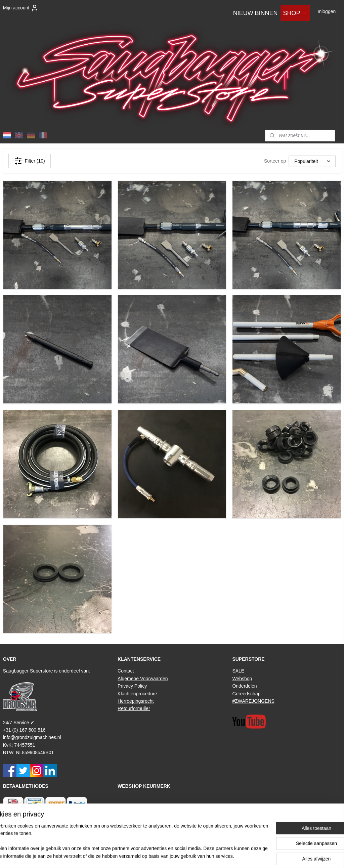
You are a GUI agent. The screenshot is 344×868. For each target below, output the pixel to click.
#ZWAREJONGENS (253, 701)
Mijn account (21, 8)
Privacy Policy (132, 686)
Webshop (242, 679)
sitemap (160, 856)
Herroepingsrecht (136, 701)
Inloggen (327, 11)
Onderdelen (244, 686)
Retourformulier (134, 708)
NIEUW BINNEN (255, 13)
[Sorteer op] (312, 161)
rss (171, 856)
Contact (126, 671)
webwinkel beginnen (194, 856)
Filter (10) (30, 161)
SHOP (295, 13)
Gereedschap (246, 694)
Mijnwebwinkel (246, 856)
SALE (238, 671)
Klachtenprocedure (137, 694)
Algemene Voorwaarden (143, 679)
